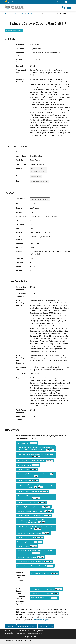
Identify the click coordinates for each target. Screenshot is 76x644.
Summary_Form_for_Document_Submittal (35, 566)
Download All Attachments (27, 626)
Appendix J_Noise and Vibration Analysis (35, 511)
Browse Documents (35, 633)
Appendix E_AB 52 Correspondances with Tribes (36, 475)
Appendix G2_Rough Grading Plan (33, 491)
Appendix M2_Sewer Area (30, 542)
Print (51, 626)
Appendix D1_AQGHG (28, 465)
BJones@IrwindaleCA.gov (40, 182)
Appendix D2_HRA (27, 469)
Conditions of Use (23, 631)
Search (14, 14)
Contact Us (60, 2)
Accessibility (9, 633)
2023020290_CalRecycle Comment (46, 589)
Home (7, 14)
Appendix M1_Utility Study (30, 537)
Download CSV (11, 626)
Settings (68, 2)
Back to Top (9, 631)
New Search (43, 626)
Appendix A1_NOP (27, 443)
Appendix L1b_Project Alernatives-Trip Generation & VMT (36, 528)
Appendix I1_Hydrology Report (32, 502)
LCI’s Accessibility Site (41, 620)
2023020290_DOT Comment (44, 598)
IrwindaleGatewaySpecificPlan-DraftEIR (35, 562)
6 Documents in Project (14, 31)
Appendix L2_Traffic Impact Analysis (33, 533)
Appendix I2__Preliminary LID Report (34, 507)
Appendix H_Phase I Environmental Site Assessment (36, 497)
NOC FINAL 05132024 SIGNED (45, 573)
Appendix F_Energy (27, 480)
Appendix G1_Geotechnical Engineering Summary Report (36, 486)
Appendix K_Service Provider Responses (34, 515)
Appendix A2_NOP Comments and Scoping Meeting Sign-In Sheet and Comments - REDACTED (36, 448)
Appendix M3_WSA (27, 546)
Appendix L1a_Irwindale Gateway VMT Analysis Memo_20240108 (36, 521)
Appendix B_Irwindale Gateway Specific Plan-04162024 (36, 455)
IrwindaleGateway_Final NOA (30, 557)
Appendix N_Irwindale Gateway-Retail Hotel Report (36, 552)
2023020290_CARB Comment (45, 593)
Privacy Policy (38, 631)
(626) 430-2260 (36, 176)
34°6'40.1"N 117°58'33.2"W (40, 199)
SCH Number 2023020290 (27, 14)
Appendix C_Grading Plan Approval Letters (35, 461)
